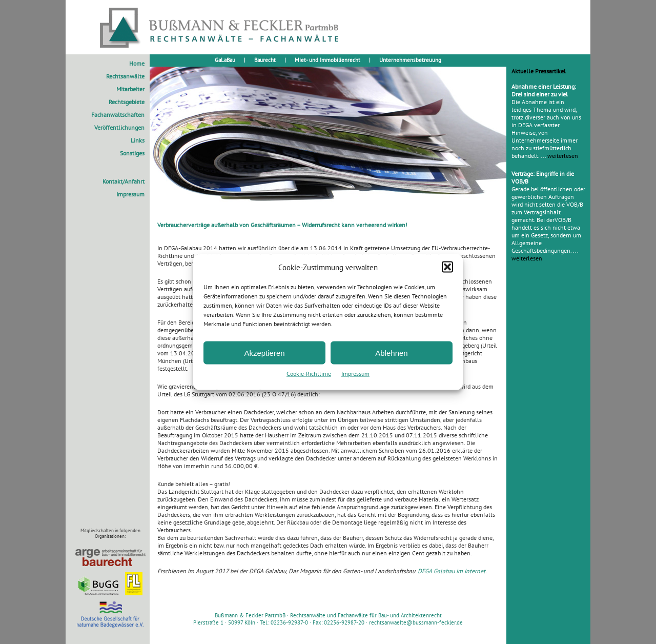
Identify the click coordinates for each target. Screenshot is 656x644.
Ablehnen (391, 353)
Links (138, 140)
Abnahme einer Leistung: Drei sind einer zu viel (544, 90)
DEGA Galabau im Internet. (452, 571)
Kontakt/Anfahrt (124, 181)
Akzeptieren (264, 353)
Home (137, 63)
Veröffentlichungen (119, 127)
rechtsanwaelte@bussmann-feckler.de (416, 622)
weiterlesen (563, 156)
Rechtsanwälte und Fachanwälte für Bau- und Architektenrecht (366, 615)
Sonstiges (132, 153)
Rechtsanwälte (125, 76)
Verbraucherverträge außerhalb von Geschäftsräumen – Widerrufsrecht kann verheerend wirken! (282, 225)
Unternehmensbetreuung (410, 60)
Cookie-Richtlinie (309, 374)
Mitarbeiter (130, 89)
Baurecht (265, 60)
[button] (447, 267)
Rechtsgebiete (127, 102)
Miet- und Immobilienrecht (327, 60)
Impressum (355, 374)
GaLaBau (225, 60)
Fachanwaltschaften (118, 115)
